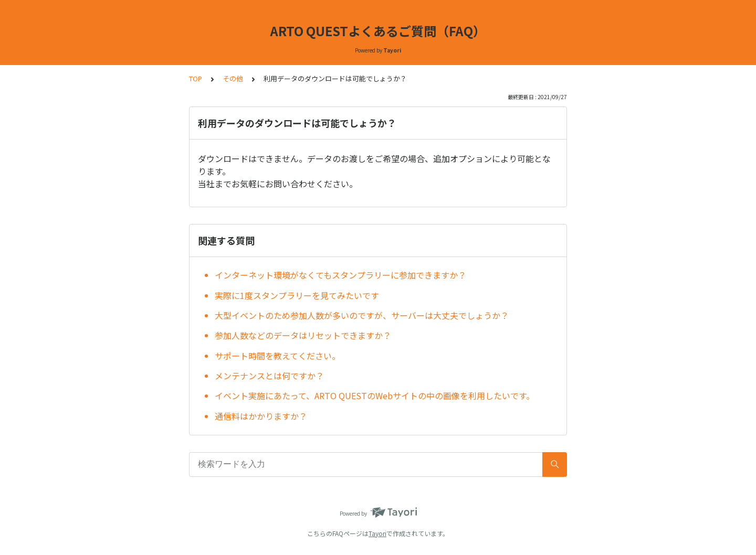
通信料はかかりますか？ (261, 416)
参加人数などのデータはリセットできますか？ (303, 335)
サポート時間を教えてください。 (277, 356)
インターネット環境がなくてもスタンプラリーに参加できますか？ (340, 275)
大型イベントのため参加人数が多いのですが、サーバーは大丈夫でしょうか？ (362, 315)
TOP (196, 78)
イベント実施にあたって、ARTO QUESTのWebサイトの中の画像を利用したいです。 (375, 396)
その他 (233, 78)
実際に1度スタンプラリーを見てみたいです (297, 295)
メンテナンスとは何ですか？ (269, 376)
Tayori (377, 533)
